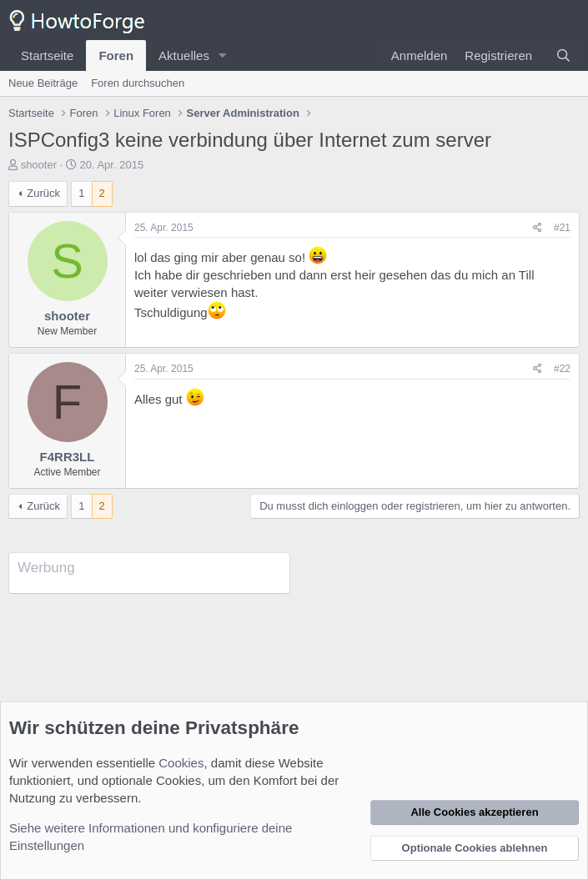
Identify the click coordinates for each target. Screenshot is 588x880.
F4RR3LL (68, 457)
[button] (223, 55)
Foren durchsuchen (138, 83)
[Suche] (563, 55)
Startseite (47, 55)
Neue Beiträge (43, 83)
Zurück (43, 193)
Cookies (181, 763)
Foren (116, 55)
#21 (562, 228)
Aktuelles (184, 55)
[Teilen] (538, 228)
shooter (39, 165)
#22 (562, 369)
